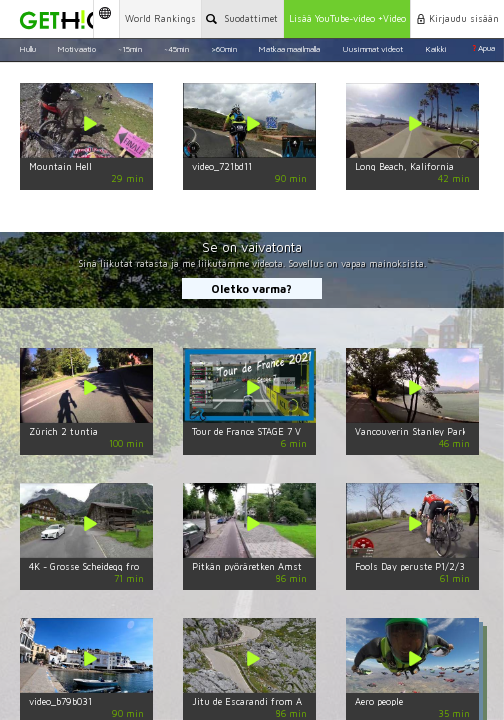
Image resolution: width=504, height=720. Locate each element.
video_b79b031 (60, 701)
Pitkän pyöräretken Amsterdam (260, 566)
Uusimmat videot (372, 48)
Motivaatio (76, 48)
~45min (176, 48)
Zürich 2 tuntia (63, 431)
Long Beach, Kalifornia (404, 166)
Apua (483, 48)
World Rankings (160, 18)
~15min (130, 48)
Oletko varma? (251, 288)
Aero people (379, 701)
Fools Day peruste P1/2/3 (410, 566)
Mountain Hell (60, 166)
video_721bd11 (222, 166)
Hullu (27, 48)
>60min (224, 48)
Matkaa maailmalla (289, 48)
